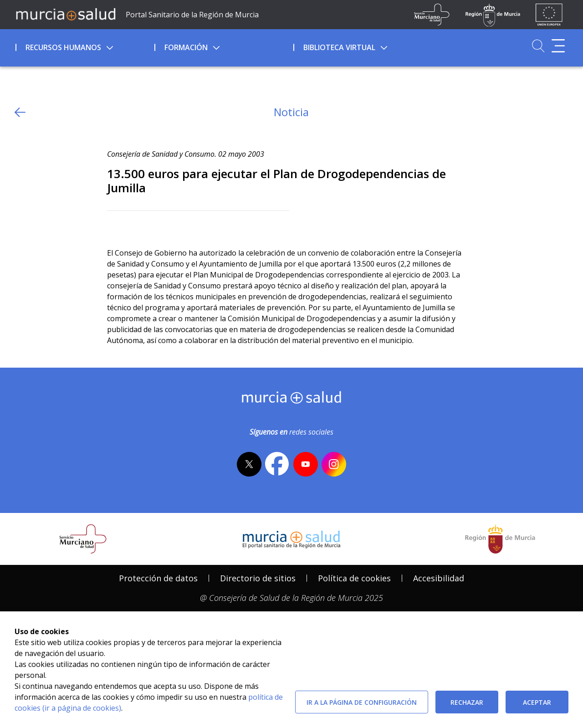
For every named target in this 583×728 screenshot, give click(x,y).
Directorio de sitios (258, 578)
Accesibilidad (439, 578)
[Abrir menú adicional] (558, 46)
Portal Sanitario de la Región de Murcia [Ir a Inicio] (192, 15)
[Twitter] (114, 226)
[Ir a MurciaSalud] (66, 14)
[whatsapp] (149, 226)
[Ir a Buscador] (538, 46)
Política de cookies (354, 578)
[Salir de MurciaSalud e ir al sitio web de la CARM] (500, 539)
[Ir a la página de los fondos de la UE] (549, 15)
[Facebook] (132, 226)
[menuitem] (84, 46)
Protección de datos (158, 578)
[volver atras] (20, 112)
